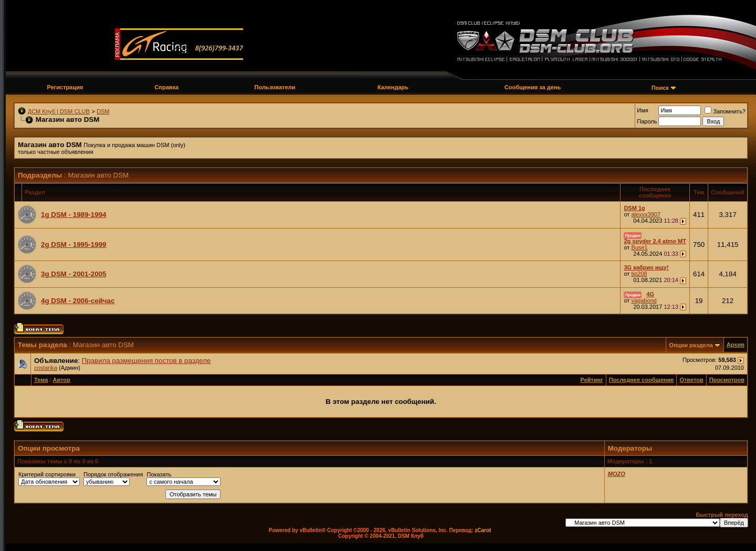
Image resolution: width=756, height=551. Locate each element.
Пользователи (275, 87)
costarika (46, 368)
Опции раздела (691, 345)
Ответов (691, 380)
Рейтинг (591, 380)
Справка (166, 87)
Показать (159, 474)
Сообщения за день (533, 87)
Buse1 (639, 247)
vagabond (644, 300)
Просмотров (727, 380)
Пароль (647, 121)
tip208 (639, 274)
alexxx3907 (646, 214)
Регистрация (65, 87)
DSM (103, 111)
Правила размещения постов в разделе (146, 361)
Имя (642, 110)
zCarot (483, 530)
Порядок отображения (113, 474)
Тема (41, 380)
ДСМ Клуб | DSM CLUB (59, 111)
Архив (736, 345)
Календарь (393, 87)
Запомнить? (725, 111)
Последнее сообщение (642, 380)
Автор (61, 380)
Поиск (660, 88)
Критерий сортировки (47, 474)
